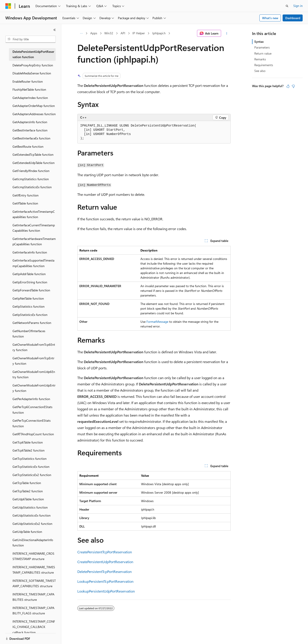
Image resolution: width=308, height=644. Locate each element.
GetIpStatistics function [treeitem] (29, 306)
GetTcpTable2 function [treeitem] (28, 491)
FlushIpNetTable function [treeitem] (29, 89)
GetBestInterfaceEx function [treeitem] (31, 138)
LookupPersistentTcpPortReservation (105, 581)
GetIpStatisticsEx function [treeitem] (30, 315)
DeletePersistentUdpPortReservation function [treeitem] (33, 54)
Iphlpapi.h (159, 33)
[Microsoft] (8, 6)
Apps (94, 33)
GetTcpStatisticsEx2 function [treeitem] (32, 475)
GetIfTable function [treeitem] (25, 203)
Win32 (109, 33)
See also (260, 71)
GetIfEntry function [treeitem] (26, 195)
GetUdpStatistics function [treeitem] (30, 507)
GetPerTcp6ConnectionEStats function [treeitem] (32, 410)
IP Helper (139, 33)
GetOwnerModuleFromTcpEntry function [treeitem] (33, 361)
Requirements (264, 65)
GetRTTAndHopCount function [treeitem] (33, 434)
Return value (263, 53)
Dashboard (293, 18)
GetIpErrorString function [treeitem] (30, 282)
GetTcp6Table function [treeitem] (28, 442)
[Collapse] (55, 30)
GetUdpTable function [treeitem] (27, 532)
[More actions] (227, 33)
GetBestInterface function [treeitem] (30, 130)
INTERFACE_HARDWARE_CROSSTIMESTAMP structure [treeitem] (33, 556)
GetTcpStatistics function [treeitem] (30, 459)
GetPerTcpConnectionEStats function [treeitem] (32, 423)
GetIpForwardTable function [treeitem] (31, 290)
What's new (270, 18)
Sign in (298, 6)
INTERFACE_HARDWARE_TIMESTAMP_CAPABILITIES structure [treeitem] (34, 570)
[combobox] (31, 39)
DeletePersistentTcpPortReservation (105, 571)
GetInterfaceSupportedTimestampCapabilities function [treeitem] (33, 263)
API (123, 33)
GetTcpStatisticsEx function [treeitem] (31, 467)
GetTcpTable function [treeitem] (27, 483)
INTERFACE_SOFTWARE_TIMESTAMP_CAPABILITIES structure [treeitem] (34, 583)
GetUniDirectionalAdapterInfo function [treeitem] (33, 543)
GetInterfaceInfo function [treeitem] (30, 252)
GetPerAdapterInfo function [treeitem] (31, 399)
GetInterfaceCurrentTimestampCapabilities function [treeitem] (34, 228)
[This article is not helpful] (293, 86)
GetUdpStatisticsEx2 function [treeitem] (32, 524)
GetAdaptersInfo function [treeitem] (30, 122)
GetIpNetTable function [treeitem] (28, 298)
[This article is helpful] (288, 86)
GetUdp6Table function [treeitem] (28, 499)
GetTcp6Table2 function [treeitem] (29, 450)
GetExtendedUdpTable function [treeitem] (34, 163)
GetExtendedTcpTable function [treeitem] (33, 154)
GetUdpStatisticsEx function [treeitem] (32, 515)
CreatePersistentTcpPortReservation (105, 552)
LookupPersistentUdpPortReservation (106, 591)
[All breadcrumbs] (81, 33)
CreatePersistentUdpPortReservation (105, 562)
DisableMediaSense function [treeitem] (32, 73)
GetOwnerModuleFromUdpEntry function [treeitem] (34, 388)
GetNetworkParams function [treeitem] (32, 323)
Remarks (260, 59)
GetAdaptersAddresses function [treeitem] (34, 114)
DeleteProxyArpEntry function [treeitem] (33, 65)
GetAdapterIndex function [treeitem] (30, 98)
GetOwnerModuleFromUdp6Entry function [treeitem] (34, 374)
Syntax (259, 42)
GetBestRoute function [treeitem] (28, 146)
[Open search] (287, 6)
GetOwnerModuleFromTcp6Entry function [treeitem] (34, 347)
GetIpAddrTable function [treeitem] (29, 274)
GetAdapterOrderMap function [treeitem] (34, 106)
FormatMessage (157, 322)
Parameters (262, 47)
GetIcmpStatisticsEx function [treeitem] (32, 187)
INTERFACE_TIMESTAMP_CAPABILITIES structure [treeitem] (33, 597)
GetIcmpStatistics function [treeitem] (31, 179)
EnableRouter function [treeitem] (28, 81)
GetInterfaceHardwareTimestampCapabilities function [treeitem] (34, 241)
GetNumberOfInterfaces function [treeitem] (29, 334)
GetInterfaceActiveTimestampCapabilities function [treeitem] (34, 214)
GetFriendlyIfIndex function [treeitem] (31, 171)
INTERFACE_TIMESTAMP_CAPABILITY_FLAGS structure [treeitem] (33, 611)
